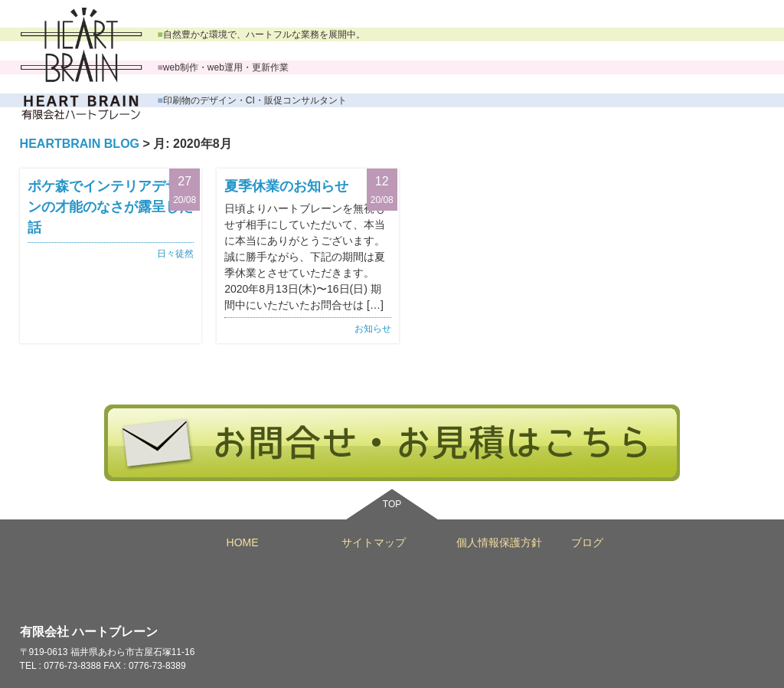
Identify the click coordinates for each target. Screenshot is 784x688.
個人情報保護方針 (499, 542)
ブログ (587, 542)
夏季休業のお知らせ (286, 186)
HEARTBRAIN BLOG (80, 144)
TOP (392, 504)
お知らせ (373, 329)
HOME (243, 542)
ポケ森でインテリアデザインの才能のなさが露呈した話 (110, 207)
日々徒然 (175, 254)
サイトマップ (374, 542)
